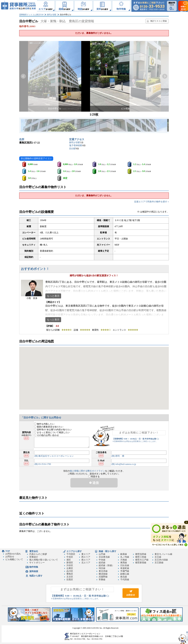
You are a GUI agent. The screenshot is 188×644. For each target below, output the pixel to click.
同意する (94, 477)
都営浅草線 (141, 554)
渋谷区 (70, 565)
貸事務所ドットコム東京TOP (31, 15)
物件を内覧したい (44, 424)
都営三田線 (141, 557)
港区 (69, 560)
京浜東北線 (104, 557)
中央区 (70, 557)
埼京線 (102, 568)
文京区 (70, 577)
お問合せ (10, 557)
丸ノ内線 (125, 557)
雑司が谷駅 (52, 15)
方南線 (124, 560)
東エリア (86, 554)
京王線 (158, 557)
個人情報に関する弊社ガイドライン (87, 471)
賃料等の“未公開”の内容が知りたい (53, 430)
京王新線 (159, 563)
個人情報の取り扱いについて (44, 560)
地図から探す (36, 576)
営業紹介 (34, 557)
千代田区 (71, 554)
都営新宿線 (141, 563)
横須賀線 (103, 574)
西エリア (86, 557)
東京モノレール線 (163, 554)
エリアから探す (74, 551)
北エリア (86, 563)
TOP (8, 551)
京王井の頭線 (161, 560)
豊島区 (70, 574)
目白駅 (72, 149)
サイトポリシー (37, 563)
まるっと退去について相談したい (52, 432)
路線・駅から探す (108, 551)
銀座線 (124, 554)
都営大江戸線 (142, 560)
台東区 (70, 568)
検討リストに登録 (159, 21)
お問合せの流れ (13, 554)
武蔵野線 (103, 577)
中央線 (102, 560)
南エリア (86, 560)
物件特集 (34, 567)
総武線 (102, 563)
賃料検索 (34, 571)
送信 (94, 483)
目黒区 (70, 580)
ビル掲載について (14, 559)
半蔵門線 (125, 571)
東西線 (124, 563)
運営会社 (34, 551)
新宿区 (70, 563)
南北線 (124, 577)
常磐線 (102, 580)
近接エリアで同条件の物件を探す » (152, 202)
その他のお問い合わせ (47, 435)
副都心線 (125, 574)
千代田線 (125, 580)
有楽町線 (125, 568)
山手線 (102, 554)
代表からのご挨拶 (38, 554)
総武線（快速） (106, 565)
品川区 (70, 571)
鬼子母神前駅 (76, 145)
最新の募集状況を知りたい (49, 427)
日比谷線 (125, 565)
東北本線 (103, 571)
